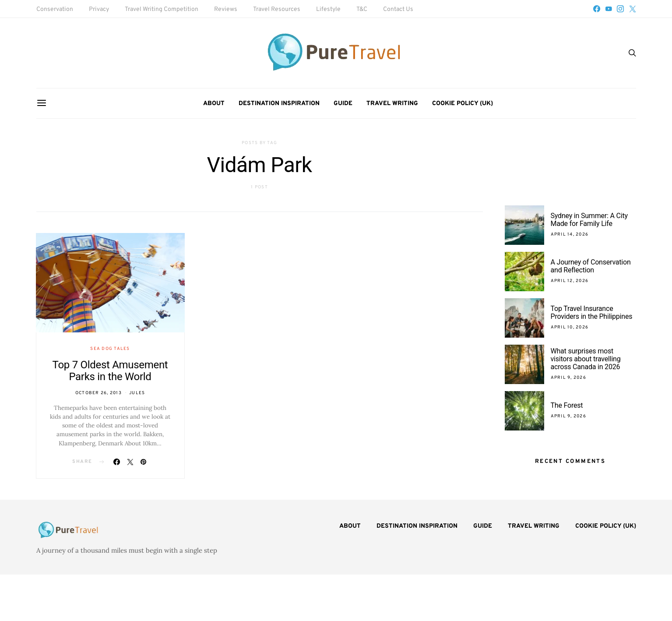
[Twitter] (633, 9)
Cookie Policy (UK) (463, 104)
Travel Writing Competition (162, 9)
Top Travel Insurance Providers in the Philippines (593, 312)
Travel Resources (277, 9)
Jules (137, 393)
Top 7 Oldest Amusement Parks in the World (110, 371)
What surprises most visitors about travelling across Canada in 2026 (586, 359)
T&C (362, 9)
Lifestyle (328, 9)
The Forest (567, 405)
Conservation (55, 9)
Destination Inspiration (279, 104)
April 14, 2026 (570, 235)
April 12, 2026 (570, 281)
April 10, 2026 (570, 327)
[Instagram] (620, 9)
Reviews (226, 9)
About (214, 104)
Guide (343, 104)
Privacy (99, 9)
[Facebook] (597, 9)
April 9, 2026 (568, 378)
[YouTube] (609, 9)
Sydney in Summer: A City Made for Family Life (589, 220)
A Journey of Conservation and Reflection (591, 266)
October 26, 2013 (99, 393)
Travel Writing (392, 104)
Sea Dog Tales (110, 349)
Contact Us (398, 9)
